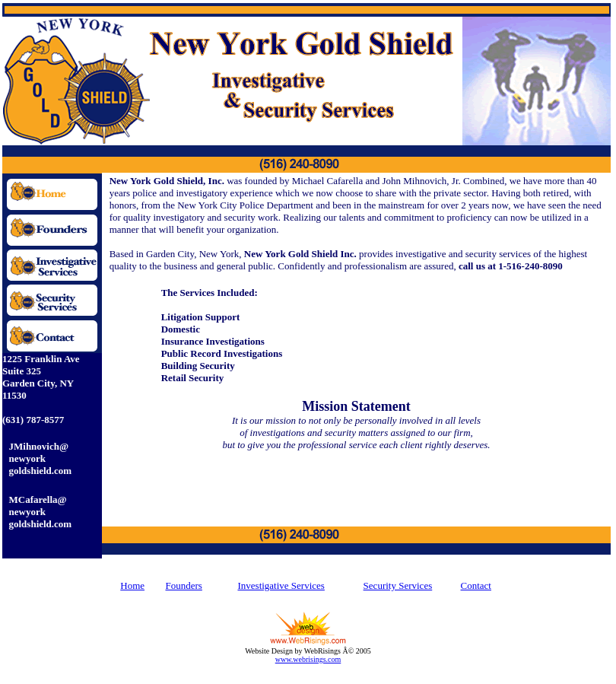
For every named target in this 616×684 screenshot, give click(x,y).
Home (132, 585)
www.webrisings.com (308, 659)
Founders (183, 585)
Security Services (398, 585)
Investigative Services (281, 585)
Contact (476, 585)
